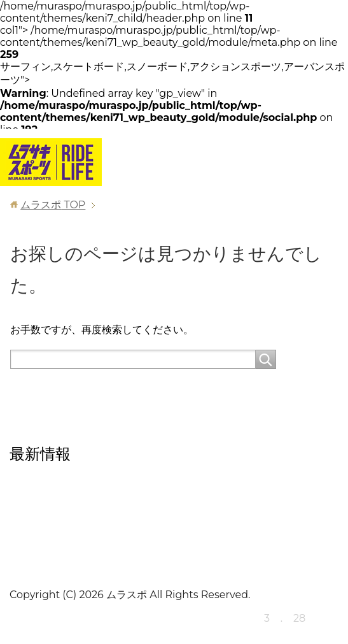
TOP (53, 205)
